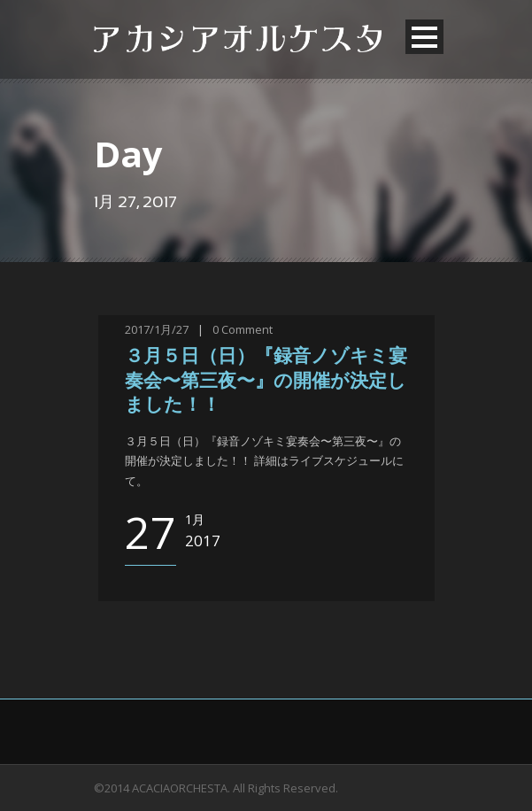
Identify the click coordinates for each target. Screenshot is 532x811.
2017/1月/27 (157, 329)
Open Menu (424, 37)
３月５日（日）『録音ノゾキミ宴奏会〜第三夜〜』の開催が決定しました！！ (266, 382)
